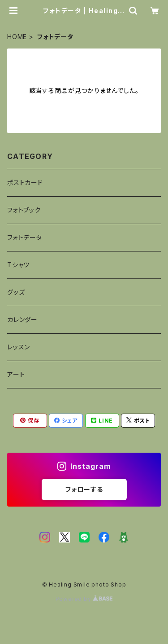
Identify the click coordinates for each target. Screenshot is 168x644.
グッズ (16, 292)
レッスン (19, 347)
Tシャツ (18, 265)
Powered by (84, 599)
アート (16, 374)
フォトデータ (25, 237)
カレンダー (22, 320)
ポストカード (25, 183)
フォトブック (24, 210)
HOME (17, 37)
